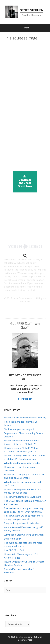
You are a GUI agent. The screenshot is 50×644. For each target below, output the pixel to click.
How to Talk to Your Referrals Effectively (25, 418)
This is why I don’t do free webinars (22, 497)
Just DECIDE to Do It (14, 550)
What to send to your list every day (22, 463)
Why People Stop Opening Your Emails (24, 535)
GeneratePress (25, 640)
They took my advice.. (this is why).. (22, 523)
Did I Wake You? (12, 539)
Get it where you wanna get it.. (20, 429)
